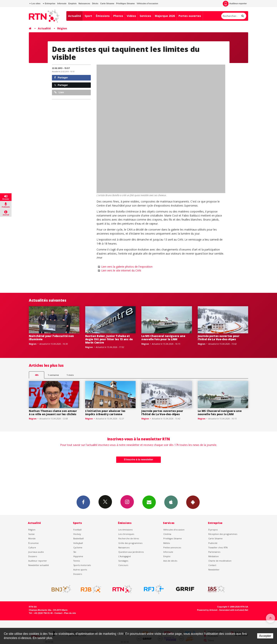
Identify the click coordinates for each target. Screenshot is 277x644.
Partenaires (214, 552)
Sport (88, 16)
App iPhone (171, 502)
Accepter (265, 636)
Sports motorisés (82, 565)
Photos (118, 16)
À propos (213, 530)
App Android (193, 502)
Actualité (75, 16)
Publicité (213, 543)
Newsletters (149, 502)
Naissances (84, 3)
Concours (123, 565)
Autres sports (80, 570)
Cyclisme (78, 547)
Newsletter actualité (39, 565)
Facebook (83, 502)
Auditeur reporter (38, 561)
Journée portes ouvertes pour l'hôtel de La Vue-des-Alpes (219, 338)
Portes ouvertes (190, 16)
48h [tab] (37, 375)
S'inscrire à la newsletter (138, 459)
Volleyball (78, 543)
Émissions (103, 16)
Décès (95, 3)
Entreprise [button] (49, 3)
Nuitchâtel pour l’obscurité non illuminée (51, 338)
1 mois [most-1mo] (70, 375)
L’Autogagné (125, 556)
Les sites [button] (35, 3)
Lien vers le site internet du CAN (121, 270)
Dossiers (33, 556)
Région (62, 28)
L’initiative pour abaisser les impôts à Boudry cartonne (105, 412)
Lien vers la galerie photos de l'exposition (127, 267)
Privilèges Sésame (126, 3)
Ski (75, 552)
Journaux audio (36, 552)
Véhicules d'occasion (147, 3)
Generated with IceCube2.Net (234, 610)
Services (145, 16)
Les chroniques (126, 534)
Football (77, 530)
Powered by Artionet (207, 610)
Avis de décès (170, 561)
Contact (212, 565)
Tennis (77, 561)
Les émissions (125, 530)
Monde (32, 538)
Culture (32, 547)
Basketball (78, 538)
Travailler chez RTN (218, 547)
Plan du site (70, 613)
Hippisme (78, 556)
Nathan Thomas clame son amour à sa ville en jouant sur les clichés (53, 412)
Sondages (123, 561)
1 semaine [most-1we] (53, 375)
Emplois (72, 3)
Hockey (77, 534)
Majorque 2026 (165, 16)
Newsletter (214, 570)
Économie (33, 543)
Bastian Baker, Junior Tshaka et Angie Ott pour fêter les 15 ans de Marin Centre (109, 339)
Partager (61, 78)
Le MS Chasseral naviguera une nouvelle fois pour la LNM (163, 338)
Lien (59, 92)
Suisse (31, 534)
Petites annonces (172, 547)
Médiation (214, 556)
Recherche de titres (129, 538)
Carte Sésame (107, 3)
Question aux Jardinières (131, 552)
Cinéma (167, 534)
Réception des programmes (223, 534)
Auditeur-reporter (235, 4)
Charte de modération (220, 561)
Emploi (167, 556)
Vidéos (131, 16)
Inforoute (62, 3)
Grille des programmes (130, 543)
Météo (167, 543)
